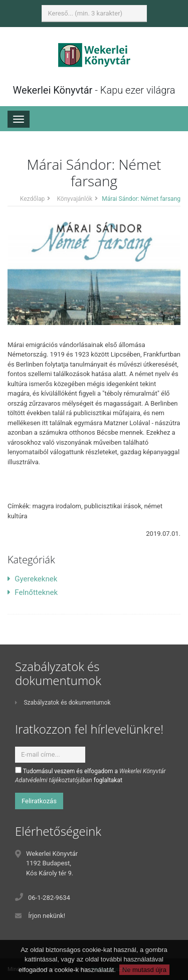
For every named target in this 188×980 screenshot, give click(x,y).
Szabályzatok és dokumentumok (63, 703)
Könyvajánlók (74, 199)
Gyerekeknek (32, 579)
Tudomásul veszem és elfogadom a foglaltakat (90, 775)
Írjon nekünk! (47, 916)
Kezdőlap (32, 199)
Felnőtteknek (33, 592)
